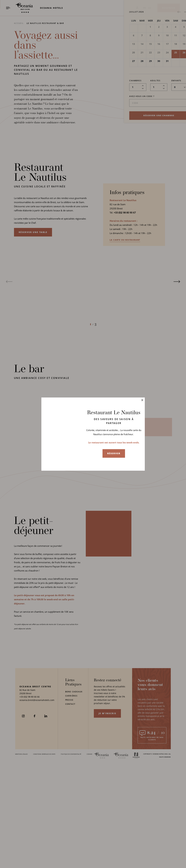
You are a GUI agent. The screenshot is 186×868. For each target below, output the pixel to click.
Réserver (114, 453)
